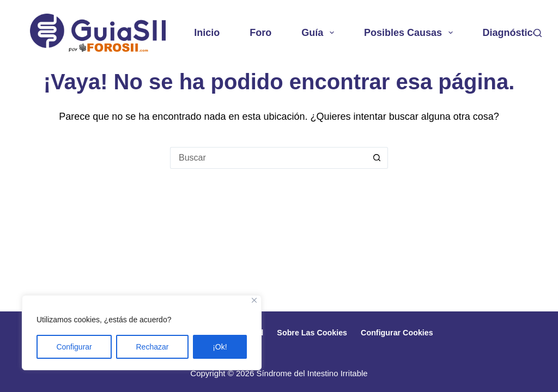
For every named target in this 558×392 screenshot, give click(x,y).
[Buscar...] (268, 158)
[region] (142, 333)
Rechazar (153, 347)
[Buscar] (538, 33)
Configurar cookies (408, 332)
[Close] (254, 300)
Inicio (207, 33)
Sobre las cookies (315, 332)
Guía (320, 33)
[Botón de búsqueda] (377, 158)
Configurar (74, 347)
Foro (260, 33)
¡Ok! (220, 347)
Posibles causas (411, 33)
